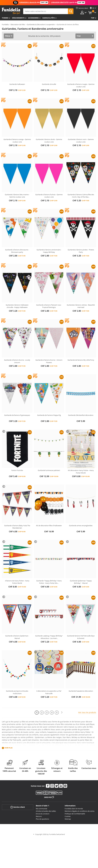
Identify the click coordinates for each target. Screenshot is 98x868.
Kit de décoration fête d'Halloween (49, 526)
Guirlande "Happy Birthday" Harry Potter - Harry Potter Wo (49, 582)
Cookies (68, 816)
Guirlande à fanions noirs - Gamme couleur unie (81, 141)
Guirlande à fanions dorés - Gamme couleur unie (49, 141)
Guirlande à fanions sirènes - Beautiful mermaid (81, 306)
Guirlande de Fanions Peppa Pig (49, 415)
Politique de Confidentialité (75, 814)
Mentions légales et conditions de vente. (80, 811)
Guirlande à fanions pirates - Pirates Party (81, 251)
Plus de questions (42, 819)
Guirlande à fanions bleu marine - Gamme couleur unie (17, 196)
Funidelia (5, 24)
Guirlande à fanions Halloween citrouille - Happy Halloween (17, 306)
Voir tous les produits (87, 712)
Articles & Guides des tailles (46, 811)
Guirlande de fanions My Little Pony (81, 360)
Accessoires (33, 18)
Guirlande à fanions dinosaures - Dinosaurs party (17, 251)
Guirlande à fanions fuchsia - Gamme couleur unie (49, 196)
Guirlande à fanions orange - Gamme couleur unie (17, 141)
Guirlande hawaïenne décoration (81, 691)
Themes (5, 18)
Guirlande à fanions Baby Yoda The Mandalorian (17, 527)
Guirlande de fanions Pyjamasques (17, 415)
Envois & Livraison (43, 814)
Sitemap (68, 819)
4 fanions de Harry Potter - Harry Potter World (17, 582)
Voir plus (9, 748)
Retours (39, 816)
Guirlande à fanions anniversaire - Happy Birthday (49, 251)
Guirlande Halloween (17, 84)
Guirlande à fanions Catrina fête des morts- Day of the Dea (81, 196)
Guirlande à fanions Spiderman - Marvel (17, 637)
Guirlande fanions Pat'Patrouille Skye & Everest (81, 637)
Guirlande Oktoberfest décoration (81, 415)
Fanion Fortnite (17, 470)
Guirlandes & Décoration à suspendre (41, 24)
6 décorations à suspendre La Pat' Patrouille (49, 692)
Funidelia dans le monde (74, 809)
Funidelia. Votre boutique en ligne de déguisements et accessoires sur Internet (11, 11)
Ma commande (41, 809)
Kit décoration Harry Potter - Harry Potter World (81, 472)
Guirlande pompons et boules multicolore (17, 692)
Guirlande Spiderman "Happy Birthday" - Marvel (81, 582)
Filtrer (8, 36)
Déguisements (18, 18)
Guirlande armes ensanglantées (81, 526)
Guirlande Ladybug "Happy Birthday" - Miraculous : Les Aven (49, 637)
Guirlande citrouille (49, 84)
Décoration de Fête (18, 24)
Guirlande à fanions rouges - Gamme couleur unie (81, 85)
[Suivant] (62, 712)
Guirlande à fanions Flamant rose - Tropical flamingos (49, 306)
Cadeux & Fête (48, 18)
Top (93, 18)
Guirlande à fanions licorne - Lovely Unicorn (17, 361)
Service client (18, 807)
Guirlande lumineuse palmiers (49, 470)
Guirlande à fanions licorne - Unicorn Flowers (49, 361)
